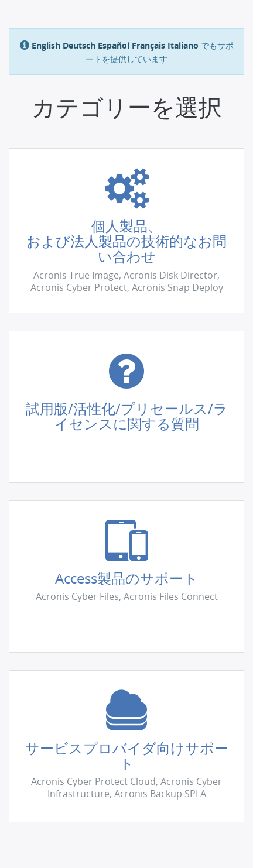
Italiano (183, 45)
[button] (126, 231)
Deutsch (79, 45)
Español (114, 45)
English (46, 45)
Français (148, 45)
